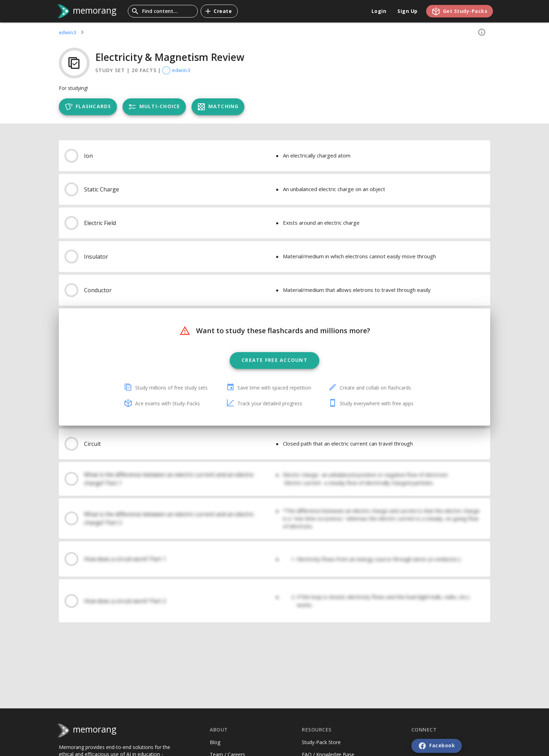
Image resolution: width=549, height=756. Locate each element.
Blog (215, 742)
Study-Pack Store (321, 742)
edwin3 (67, 32)
